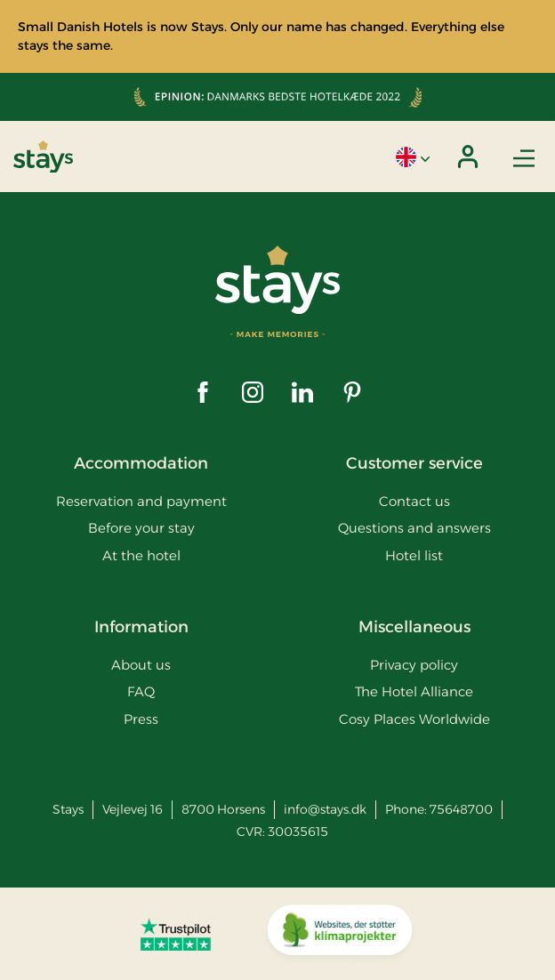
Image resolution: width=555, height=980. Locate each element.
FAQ (141, 691)
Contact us (414, 501)
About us (141, 665)
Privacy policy (414, 665)
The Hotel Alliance (414, 691)
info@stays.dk (325, 809)
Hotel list (414, 555)
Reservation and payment (141, 501)
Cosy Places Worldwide (414, 719)
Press (141, 719)
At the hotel (141, 555)
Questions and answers (414, 528)
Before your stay (141, 528)
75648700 (461, 809)
